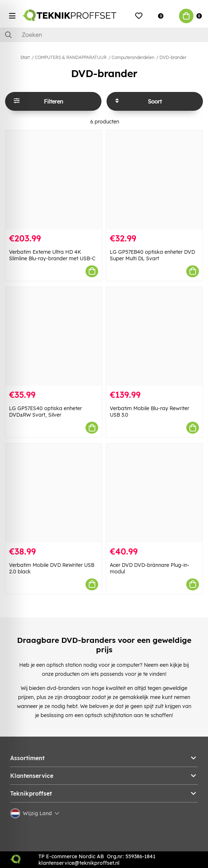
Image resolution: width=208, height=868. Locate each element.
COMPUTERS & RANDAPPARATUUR (71, 57)
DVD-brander (173, 57)
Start (25, 57)
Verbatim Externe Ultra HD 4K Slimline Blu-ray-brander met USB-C (52, 255)
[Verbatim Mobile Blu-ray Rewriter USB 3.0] (154, 337)
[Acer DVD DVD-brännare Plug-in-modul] (154, 493)
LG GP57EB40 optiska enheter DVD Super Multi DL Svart (152, 255)
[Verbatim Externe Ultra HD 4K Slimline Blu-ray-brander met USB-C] (54, 180)
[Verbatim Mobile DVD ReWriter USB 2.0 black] (54, 493)
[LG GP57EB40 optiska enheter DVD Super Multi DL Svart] (154, 180)
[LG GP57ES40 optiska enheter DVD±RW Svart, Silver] (54, 337)
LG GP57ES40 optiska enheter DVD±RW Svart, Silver (45, 412)
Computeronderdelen (133, 57)
